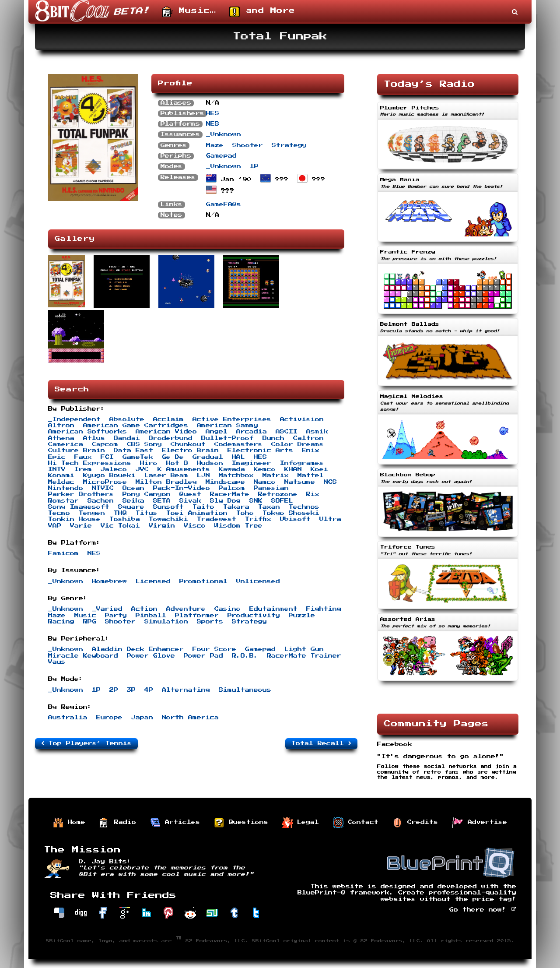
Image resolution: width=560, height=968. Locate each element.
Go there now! (483, 910)
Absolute (127, 419)
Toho (245, 513)
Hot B (177, 463)
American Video (166, 432)
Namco (265, 482)
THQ (120, 513)
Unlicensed (258, 581)
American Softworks (87, 432)
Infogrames (302, 463)
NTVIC (103, 488)
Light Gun (304, 649)
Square (131, 507)
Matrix (276, 475)
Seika (133, 501)
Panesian (271, 488)
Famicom (63, 553)
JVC (142, 469)
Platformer (197, 616)
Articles (175, 823)
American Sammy (227, 426)
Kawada (232, 469)
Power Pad (203, 656)
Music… (189, 12)
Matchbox (236, 475)
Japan (142, 718)
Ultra (330, 519)
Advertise (479, 823)
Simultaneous (245, 690)
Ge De (173, 457)
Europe (109, 718)
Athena (61, 438)
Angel (217, 432)
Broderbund (171, 438)
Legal (301, 823)
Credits (415, 823)
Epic (57, 457)
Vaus (57, 662)
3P (131, 690)
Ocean (133, 488)
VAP (55, 526)
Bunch (273, 438)
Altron (61, 426)
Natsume (300, 482)
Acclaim (168, 419)
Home (69, 823)
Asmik (317, 432)
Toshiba (125, 519)
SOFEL (282, 501)
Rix (313, 494)
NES (213, 124)
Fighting (324, 609)
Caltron (308, 438)
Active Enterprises (232, 419)
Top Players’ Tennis (86, 743)
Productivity (254, 616)
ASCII (287, 432)
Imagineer (252, 463)
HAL (238, 457)
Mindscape (225, 482)
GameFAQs (224, 204)
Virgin (162, 526)
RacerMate (230, 494)
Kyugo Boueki (109, 475)
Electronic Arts (260, 451)
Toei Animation (197, 513)
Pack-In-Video (182, 488)
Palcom (232, 488)
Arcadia (252, 432)
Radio (118, 823)
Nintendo (66, 488)
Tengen (92, 513)
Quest (190, 494)
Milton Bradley (166, 482)
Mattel (311, 475)
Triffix (258, 519)
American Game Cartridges (136, 426)
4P (149, 690)
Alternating (186, 690)
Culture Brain (77, 451)
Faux (83, 457)
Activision (302, 419)
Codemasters (238, 444)
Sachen (101, 501)
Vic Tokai (120, 526)
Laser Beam (166, 475)
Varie (81, 526)
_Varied (107, 609)
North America (190, 718)
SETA (162, 501)
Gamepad (221, 156)
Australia (68, 718)
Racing (61, 622)
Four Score (214, 649)
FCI (107, 457)
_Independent (74, 419)
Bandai (127, 438)
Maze (215, 145)
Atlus (94, 438)
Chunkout (188, 444)
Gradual (208, 457)
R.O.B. (245, 656)
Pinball (151, 616)
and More (262, 12)
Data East (133, 451)
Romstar (63, 501)
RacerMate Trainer (304, 656)
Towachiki (168, 519)
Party (116, 616)
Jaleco (114, 469)
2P (114, 690)
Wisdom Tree (238, 526)
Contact (356, 823)
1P (254, 166)
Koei (319, 469)
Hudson (210, 463)
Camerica (66, 444)
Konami (61, 475)
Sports (210, 622)
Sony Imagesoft (79, 507)
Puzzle (302, 616)
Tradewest (217, 519)
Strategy (289, 145)
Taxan (269, 507)
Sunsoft (168, 507)
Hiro (149, 463)
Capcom (105, 444)
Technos (304, 507)
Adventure (186, 609)
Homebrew (109, 581)
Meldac (61, 482)
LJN (203, 475)
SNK (256, 501)
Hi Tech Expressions (90, 463)
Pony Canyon (147, 494)
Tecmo (59, 513)
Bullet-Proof (227, 438)
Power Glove (151, 656)
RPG (90, 622)
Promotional (203, 581)
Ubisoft (295, 519)
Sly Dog (225, 501)
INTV (57, 469)
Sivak (190, 501)
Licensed (153, 581)
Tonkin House (74, 519)
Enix (311, 451)
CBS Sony (144, 444)
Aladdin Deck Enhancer (138, 649)
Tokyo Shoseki (291, 513)
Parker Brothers (81, 494)
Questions (241, 823)
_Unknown (224, 134)
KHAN (293, 469)
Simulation (166, 622)
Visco (195, 526)
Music (85, 616)
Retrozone (278, 494)
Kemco (265, 469)
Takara (236, 507)
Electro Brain (190, 451)
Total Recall (321, 743)
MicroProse (105, 482)
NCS (330, 482)
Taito (203, 507)
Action (144, 609)
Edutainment (273, 609)
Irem (83, 469)
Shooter (248, 145)
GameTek (138, 457)
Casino (227, 609)
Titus (147, 513)
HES (213, 113)
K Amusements (184, 469)
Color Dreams (297, 444)
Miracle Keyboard (83, 656)
